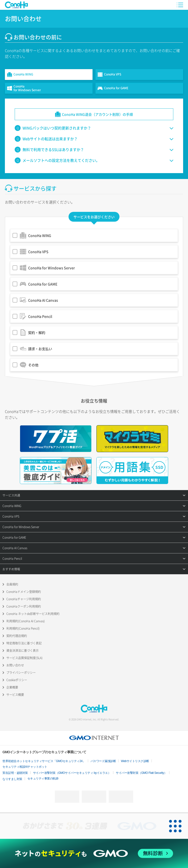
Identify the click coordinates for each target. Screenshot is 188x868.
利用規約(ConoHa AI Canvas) (26, 621)
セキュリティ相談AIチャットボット (25, 767)
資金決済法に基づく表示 (23, 651)
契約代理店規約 (17, 636)
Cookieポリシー (17, 680)
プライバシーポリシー (21, 673)
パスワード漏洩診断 (103, 761)
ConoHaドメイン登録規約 (24, 592)
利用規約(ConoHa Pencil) (23, 628)
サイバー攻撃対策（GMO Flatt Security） (141, 773)
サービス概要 (15, 695)
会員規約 (12, 584)
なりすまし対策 (12, 779)
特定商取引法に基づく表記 (24, 643)
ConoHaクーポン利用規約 (24, 606)
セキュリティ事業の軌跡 (43, 779)
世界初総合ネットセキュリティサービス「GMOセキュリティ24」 (44, 761)
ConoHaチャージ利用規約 (24, 599)
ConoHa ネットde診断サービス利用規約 (33, 614)
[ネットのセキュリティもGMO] (94, 853)
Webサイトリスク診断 (135, 761)
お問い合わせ (15, 665)
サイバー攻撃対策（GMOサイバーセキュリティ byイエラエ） (72, 773)
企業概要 (12, 687)
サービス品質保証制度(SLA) (24, 658)
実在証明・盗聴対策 (15, 773)
